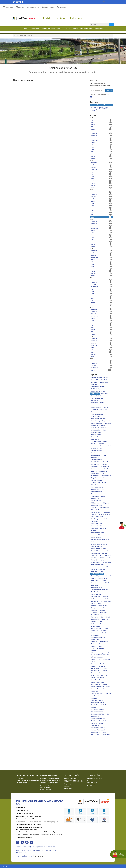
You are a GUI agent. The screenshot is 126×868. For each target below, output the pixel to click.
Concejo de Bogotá (45, 790)
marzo (101, 125)
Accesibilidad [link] (20, 856)
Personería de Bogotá (46, 786)
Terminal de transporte (70, 786)
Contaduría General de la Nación (49, 783)
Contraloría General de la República (50, 781)
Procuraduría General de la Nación (50, 779)
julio (101, 145)
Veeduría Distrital (45, 788)
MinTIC (89, 781)
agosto (101, 142)
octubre (101, 138)
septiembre (101, 140)
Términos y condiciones (23, 847)
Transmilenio (67, 787)
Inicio (16, 35)
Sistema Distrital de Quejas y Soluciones (28, 781)
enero (101, 129)
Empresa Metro (68, 789)
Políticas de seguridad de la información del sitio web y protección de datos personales (36, 852)
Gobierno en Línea (92, 783)
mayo (101, 120)
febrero (101, 127)
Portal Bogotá (21, 779)
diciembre (101, 133)
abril (101, 122)
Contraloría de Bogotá (46, 785)
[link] (18, 843)
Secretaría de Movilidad (70, 779)
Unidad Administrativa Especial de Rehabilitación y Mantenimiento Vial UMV (73, 782)
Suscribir (109, 90)
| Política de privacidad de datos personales (43, 847)
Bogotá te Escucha (22, 783)
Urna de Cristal (91, 785)
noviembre (101, 136)
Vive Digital (90, 786)
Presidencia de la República (94, 779)
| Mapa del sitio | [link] (29, 856)
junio (101, 147)
